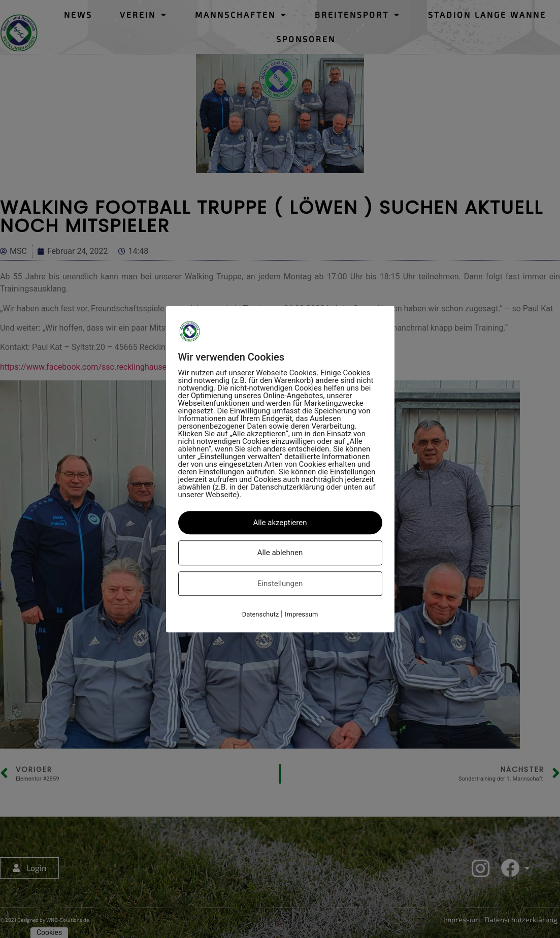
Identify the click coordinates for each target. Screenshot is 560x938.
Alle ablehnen (280, 553)
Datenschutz (260, 614)
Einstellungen (280, 584)
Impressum (301, 614)
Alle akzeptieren (280, 523)
